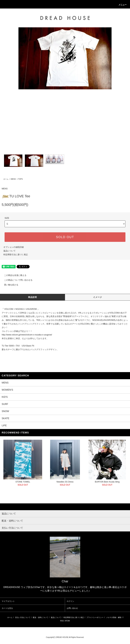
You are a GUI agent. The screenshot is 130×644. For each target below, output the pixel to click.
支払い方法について (23, 617)
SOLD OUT (65, 237)
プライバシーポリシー (95, 617)
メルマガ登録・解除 (114, 617)
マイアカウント (8, 601)
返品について (9, 251)
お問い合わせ (72, 608)
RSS (62, 621)
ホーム (6, 179)
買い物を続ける (9, 285)
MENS (13, 179)
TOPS (20, 179)
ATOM (67, 621)
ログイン (70, 601)
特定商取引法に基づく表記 (16, 255)
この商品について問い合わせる (16, 280)
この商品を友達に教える (13, 275)
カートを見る (7, 608)
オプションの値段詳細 (14, 247)
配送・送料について (40, 617)
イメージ (98, 297)
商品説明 (33, 297)
